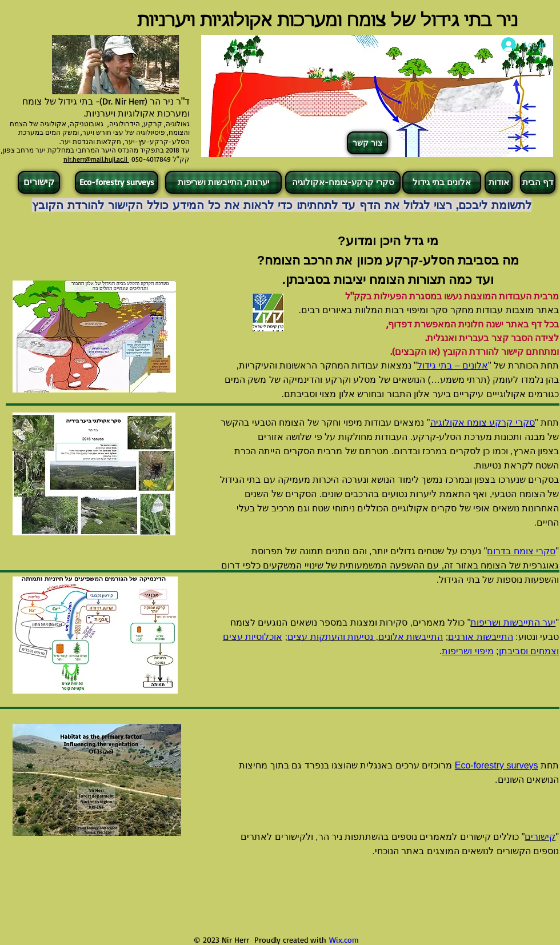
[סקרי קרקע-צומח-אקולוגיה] (343, 182)
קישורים (540, 837)
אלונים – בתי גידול (453, 365)
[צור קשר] (367, 143)
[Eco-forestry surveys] (117, 182)
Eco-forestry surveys (497, 765)
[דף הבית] (538, 182)
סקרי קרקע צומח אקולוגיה (483, 423)
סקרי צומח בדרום (521, 551)
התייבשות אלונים (411, 637)
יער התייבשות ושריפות (513, 622)
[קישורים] (39, 182)
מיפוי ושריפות (467, 651)
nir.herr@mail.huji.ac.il (96, 159)
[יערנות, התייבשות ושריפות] (223, 182)
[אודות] (499, 182)
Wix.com (344, 940)
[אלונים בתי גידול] (442, 182)
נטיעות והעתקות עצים (331, 637)
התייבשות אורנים (480, 637)
